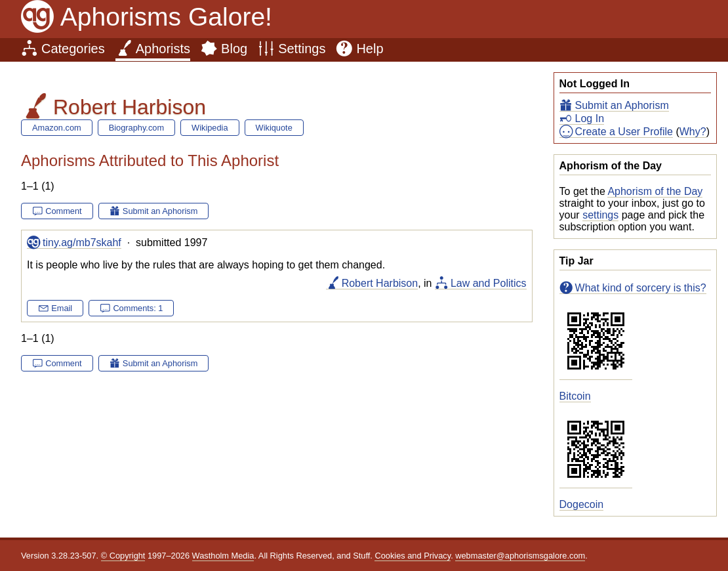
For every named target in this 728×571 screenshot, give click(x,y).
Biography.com (136, 128)
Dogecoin (582, 504)
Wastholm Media (223, 556)
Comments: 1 (138, 308)
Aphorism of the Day (655, 191)
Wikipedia (210, 128)
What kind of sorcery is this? (641, 288)
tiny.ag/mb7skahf (82, 243)
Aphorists (163, 49)
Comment (63, 211)
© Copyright (123, 556)
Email (62, 308)
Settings (302, 49)
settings (600, 215)
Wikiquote (274, 128)
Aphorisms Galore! (166, 17)
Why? (693, 132)
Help (370, 49)
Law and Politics (489, 283)
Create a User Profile (624, 132)
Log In (590, 118)
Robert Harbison (380, 283)
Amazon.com (57, 128)
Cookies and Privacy (413, 556)
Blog (234, 49)
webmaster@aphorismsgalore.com (520, 556)
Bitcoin (575, 396)
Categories (73, 49)
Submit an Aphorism (622, 105)
